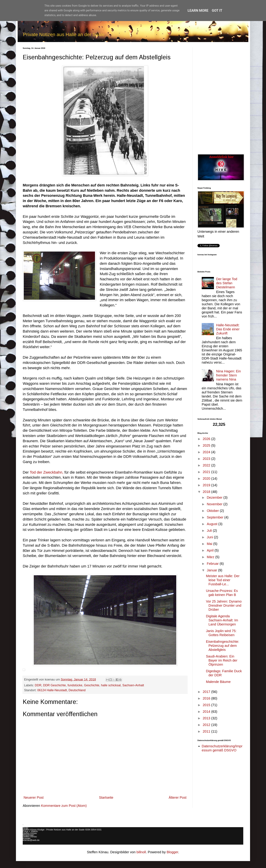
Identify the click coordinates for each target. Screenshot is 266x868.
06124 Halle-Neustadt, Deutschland (61, 690)
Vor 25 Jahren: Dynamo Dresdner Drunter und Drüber (224, 605)
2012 (207, 725)
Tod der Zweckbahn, (46, 472)
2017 (207, 692)
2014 (207, 712)
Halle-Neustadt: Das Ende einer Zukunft (228, 329)
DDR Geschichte (54, 685)
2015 (207, 705)
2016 (207, 698)
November (215, 504)
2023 (207, 459)
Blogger (172, 852)
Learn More (198, 11)
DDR (38, 685)
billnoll (141, 852)
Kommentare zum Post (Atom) (64, 806)
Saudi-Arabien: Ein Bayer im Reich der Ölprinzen (222, 660)
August (213, 524)
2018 (207, 492)
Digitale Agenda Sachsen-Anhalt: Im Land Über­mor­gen (222, 620)
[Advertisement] (220, 98)
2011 (207, 731)
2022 (207, 465)
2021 (207, 472)
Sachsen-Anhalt (133, 685)
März (211, 557)
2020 (207, 478)
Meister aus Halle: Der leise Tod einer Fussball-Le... (223, 580)
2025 (207, 445)
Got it (217, 11)
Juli (210, 531)
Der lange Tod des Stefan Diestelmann (227, 283)
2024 (207, 452)
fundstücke (75, 685)
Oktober (213, 511)
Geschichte (92, 685)
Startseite (106, 797)
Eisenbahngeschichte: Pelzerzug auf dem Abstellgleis (223, 646)
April (211, 550)
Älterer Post (178, 797)
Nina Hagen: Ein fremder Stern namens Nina (229, 375)
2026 (207, 439)
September (216, 517)
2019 (207, 485)
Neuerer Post (34, 797)
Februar (213, 564)
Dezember (215, 497)
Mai (210, 544)
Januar (212, 570)
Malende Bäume (218, 682)
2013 (207, 718)
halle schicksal (111, 685)
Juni (210, 537)
